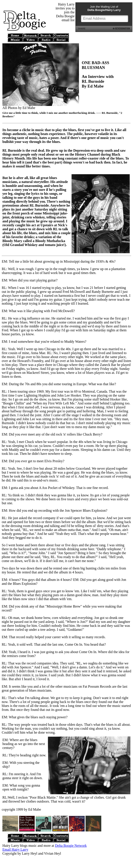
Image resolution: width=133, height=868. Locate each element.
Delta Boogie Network (71, 846)
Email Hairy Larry (15, 850)
